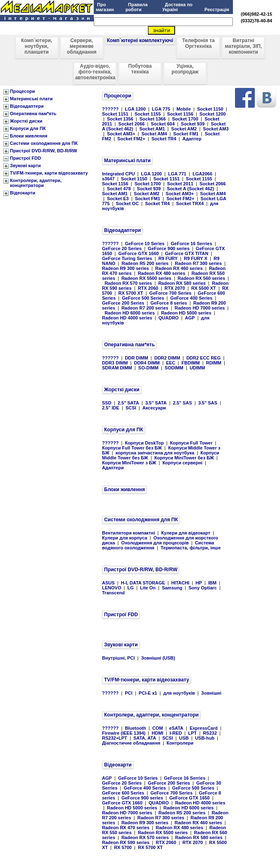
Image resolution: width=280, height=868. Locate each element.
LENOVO (112, 588)
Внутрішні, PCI (118, 658)
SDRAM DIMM (117, 368)
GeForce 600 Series (123, 793)
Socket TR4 (164, 139)
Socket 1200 (213, 114)
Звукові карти (25, 166)
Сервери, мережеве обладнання (82, 46)
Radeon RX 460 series (179, 268)
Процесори (22, 91)
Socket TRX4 (190, 203)
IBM (212, 583)
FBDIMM (191, 363)
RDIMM (214, 363)
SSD (107, 403)
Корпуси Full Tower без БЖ (132, 448)
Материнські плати (31, 99)
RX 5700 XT (131, 293)
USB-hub (205, 738)
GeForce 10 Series (145, 244)
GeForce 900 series (169, 248)
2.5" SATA (128, 403)
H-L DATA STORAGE (143, 583)
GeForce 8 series (169, 303)
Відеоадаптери (27, 106)
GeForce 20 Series (122, 248)
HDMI (157, 733)
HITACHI (180, 583)
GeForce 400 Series (191, 298)
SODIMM (174, 368)
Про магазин (105, 7)
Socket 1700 (185, 119)
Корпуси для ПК (28, 128)
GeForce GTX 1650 (190, 798)
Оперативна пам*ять (33, 114)
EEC (171, 363)
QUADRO (169, 318)
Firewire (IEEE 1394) (124, 733)
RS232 (210, 733)
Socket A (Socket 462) (190, 189)
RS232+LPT (115, 738)
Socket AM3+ (121, 134)
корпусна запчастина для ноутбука (155, 453)
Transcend (113, 593)
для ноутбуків (179, 693)
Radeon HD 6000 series (130, 313)
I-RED (176, 733)
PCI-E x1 (148, 693)
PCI (128, 693)
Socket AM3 (216, 129)
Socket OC (127, 203)
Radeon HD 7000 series (200, 308)
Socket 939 (193, 124)
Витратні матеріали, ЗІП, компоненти (244, 46)
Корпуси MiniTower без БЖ (184, 458)
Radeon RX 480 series (162, 273)
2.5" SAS (183, 403)
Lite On (148, 588)
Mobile (184, 109)
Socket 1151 (115, 114)
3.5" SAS (208, 403)
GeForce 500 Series (143, 298)
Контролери (180, 743)
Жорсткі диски (26, 121)
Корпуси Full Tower (191, 443)
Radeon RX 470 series (126, 828)
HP (199, 583)
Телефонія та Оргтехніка (198, 43)
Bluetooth (135, 728)
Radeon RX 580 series (182, 283)
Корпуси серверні (182, 463)
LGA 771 (177, 174)
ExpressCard (204, 728)
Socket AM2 (184, 129)
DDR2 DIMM (167, 358)
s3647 (108, 179)
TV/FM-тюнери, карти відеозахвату (49, 173)
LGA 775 (161, 109)
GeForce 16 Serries (192, 244)
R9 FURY (168, 258)
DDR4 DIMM (147, 363)
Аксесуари (154, 408)
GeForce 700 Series (171, 293)
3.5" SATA (156, 403)
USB (184, 738)
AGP (190, 318)
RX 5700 (123, 847)
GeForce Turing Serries (127, 258)
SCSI (131, 408)
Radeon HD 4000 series (127, 318)
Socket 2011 (180, 184)
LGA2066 (202, 174)
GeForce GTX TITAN (187, 253)
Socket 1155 (148, 114)
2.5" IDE (111, 408)
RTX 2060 (148, 288)
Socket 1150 (210, 109)
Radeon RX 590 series (126, 842)
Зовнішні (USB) (158, 658)
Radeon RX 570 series (128, 283)
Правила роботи (137, 7)
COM (158, 728)
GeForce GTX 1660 (139, 253)
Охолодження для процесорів (155, 543)
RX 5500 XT (204, 288)
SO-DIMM (148, 368)
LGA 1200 (135, 109)
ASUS (108, 583)
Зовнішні (211, 693)
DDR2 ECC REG (203, 358)
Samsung (172, 588)
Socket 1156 (180, 114)
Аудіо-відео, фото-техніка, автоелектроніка (95, 72)
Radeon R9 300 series (126, 268)
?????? (110, 109)
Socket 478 (119, 189)
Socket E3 (118, 199)
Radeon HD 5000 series (186, 313)
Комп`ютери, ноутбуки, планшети (37, 46)
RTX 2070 (175, 288)
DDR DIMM (136, 358)
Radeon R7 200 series (145, 308)
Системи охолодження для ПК (44, 143)
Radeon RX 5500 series (146, 278)
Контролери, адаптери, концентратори (36, 183)
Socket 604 (163, 124)
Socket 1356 (120, 119)
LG (131, 588)
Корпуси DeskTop (144, 443)
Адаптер (192, 139)
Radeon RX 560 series (201, 278)
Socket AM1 (152, 129)
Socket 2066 (132, 124)
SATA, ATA (145, 738)
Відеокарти (23, 193)
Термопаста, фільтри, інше (191, 548)
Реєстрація (217, 9)
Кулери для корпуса (125, 538)
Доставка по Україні (177, 7)
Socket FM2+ (131, 139)
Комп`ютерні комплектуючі (140, 40)
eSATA (176, 728)
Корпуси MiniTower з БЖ (129, 463)
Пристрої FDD (25, 158)
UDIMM (197, 368)
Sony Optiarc (203, 588)
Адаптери (113, 468)
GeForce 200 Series (123, 303)
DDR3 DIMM (115, 363)
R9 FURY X (196, 258)
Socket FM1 (186, 134)
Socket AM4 (154, 134)
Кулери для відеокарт (186, 533)
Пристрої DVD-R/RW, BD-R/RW (44, 151)
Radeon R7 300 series (198, 263)
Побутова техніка (140, 69)
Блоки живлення (29, 136)
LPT (193, 733)
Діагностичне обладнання (131, 743)
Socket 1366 (153, 119)
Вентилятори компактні (128, 533)
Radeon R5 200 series (145, 263)
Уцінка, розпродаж (185, 69)
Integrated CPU (118, 174)
